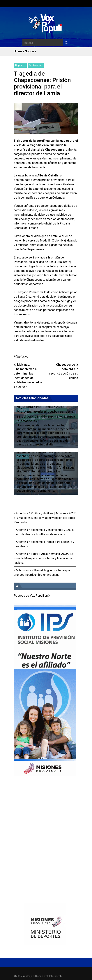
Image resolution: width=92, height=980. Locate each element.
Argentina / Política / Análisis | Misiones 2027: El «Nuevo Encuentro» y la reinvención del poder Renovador (45, 518)
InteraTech (55, 976)
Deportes (20, 65)
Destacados (36, 65)
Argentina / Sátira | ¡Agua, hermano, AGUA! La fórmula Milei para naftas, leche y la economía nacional (44, 558)
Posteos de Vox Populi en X (32, 596)
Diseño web (42, 976)
